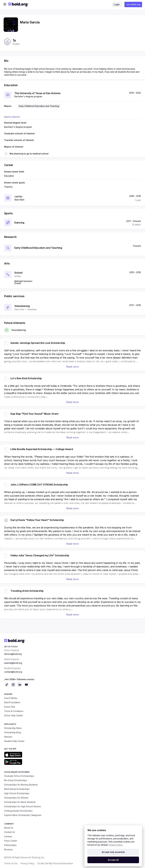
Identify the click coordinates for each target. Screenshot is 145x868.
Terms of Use (11, 863)
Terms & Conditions (14, 711)
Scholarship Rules (13, 728)
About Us (9, 828)
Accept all (113, 860)
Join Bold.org (133, 4)
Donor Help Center (14, 715)
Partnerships (10, 845)
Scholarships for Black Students (20, 802)
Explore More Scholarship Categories (23, 815)
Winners (8, 737)
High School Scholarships (17, 793)
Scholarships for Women (16, 798)
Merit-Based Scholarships (17, 789)
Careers (8, 836)
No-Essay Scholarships (16, 780)
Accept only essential (113, 852)
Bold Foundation (12, 702)
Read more (72, 367)
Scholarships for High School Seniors (23, 806)
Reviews (8, 849)
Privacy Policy (28, 863)
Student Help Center (14, 741)
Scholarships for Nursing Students (21, 785)
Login (117, 4)
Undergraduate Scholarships (18, 811)
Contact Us (10, 832)
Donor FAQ (10, 707)
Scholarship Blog (13, 732)
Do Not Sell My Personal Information (55, 863)
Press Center (11, 841)
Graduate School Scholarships (19, 776)
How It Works (11, 698)
